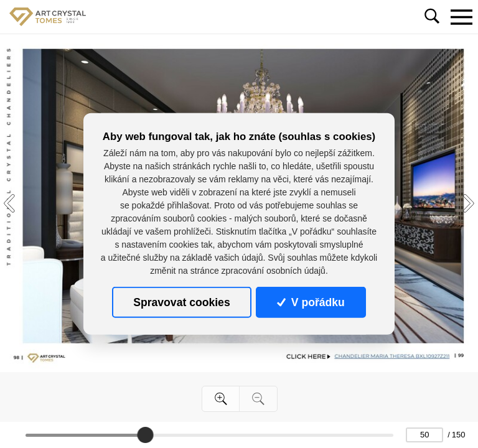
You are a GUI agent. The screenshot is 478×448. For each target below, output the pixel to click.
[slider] (145, 435)
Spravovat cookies (181, 302)
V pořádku (311, 302)
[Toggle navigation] (461, 17)
